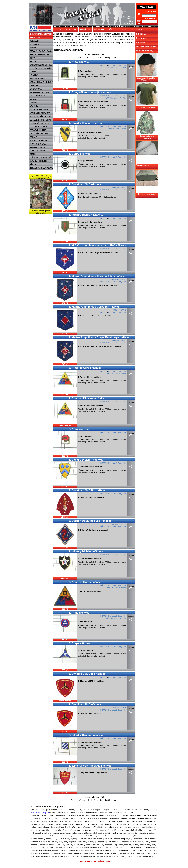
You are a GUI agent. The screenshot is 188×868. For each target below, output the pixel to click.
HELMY (33, 72)
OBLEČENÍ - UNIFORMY (40, 120)
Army (116, 67)
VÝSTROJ (34, 165)
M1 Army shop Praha (40, 26)
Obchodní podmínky (146, 46)
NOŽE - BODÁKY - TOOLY (41, 116)
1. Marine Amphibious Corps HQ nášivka (94, 307)
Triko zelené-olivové (147, 107)
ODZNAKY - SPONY (38, 127)
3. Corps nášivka (79, 643)
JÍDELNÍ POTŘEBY (38, 79)
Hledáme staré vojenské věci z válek (41, 212)
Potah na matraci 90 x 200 (147, 165)
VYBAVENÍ (34, 41)
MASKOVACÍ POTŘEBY (40, 92)
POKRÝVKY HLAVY (38, 141)
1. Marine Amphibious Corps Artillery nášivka (97, 276)
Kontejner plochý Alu (147, 194)
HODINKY (34, 75)
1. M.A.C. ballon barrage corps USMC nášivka (97, 245)
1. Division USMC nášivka (85, 184)
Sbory (123, 373)
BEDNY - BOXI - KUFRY (40, 55)
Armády (123, 67)
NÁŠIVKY (34, 106)
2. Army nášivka (79, 429)
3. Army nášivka (79, 613)
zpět (80, 57)
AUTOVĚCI (35, 44)
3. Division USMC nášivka (85, 704)
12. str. (113, 57)
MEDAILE (34, 99)
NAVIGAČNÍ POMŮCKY (40, 113)
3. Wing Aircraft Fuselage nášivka (90, 766)
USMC (123, 188)
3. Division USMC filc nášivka (87, 674)
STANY (33, 154)
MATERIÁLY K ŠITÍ (38, 96)
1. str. (74, 57)
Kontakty (141, 42)
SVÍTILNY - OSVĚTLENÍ (40, 158)
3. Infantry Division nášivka (86, 735)
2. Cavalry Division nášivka (86, 460)
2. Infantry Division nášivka (86, 551)
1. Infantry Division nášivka (86, 215)
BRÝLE (33, 62)
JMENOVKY (35, 37)
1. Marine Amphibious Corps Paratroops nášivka (99, 337)
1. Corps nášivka (79, 154)
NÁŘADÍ (33, 103)
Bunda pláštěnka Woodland (147, 137)
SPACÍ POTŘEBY (37, 151)
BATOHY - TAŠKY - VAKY (41, 51)
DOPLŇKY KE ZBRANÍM (40, 68)
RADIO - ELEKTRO (38, 147)
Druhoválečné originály (117, 65)
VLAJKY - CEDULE (38, 161)
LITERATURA (36, 89)
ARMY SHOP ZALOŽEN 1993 (95, 862)
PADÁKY (34, 137)
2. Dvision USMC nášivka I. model (90, 521)
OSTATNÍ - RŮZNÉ (38, 130)
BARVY (33, 48)
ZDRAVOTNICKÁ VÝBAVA (41, 168)
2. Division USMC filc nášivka (87, 490)
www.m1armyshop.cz (40, 813)
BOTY (32, 58)
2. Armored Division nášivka (86, 398)
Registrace (141, 38)
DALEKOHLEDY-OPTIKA (41, 65)
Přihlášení (141, 34)
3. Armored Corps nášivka (85, 582)
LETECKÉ (34, 86)
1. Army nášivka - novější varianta (90, 92)
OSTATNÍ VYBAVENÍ (39, 134)
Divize (123, 129)
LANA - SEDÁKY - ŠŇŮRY (41, 82)
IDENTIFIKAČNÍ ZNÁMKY (41, 34)
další (107, 57)
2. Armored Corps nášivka (85, 368)
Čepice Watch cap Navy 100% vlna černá (147, 79)
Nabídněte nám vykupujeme (41, 177)
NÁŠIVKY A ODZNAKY (40, 110)
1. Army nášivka (79, 62)
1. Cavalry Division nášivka (86, 123)
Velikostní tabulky (145, 50)
